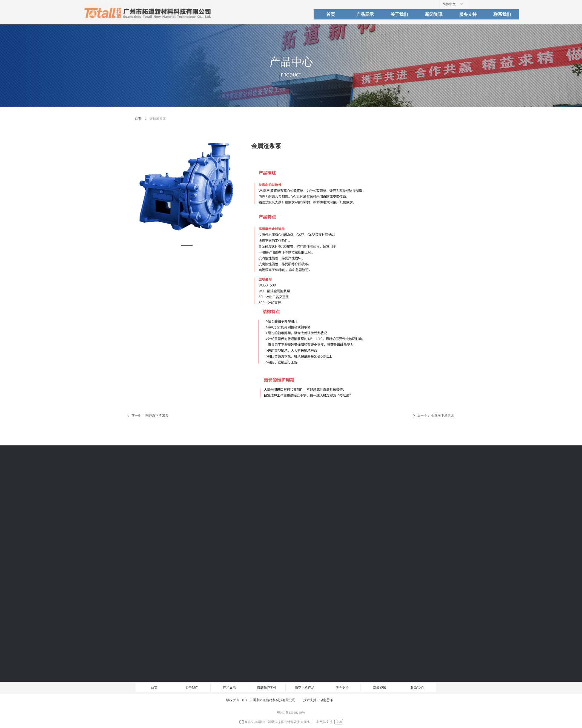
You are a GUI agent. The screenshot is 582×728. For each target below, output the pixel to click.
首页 (138, 119)
